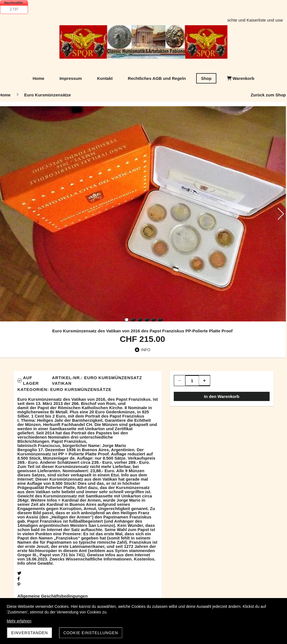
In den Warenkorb (222, 396)
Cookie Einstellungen (91, 633)
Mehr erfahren (19, 621)
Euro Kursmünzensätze (81, 389)
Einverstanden (30, 633)
